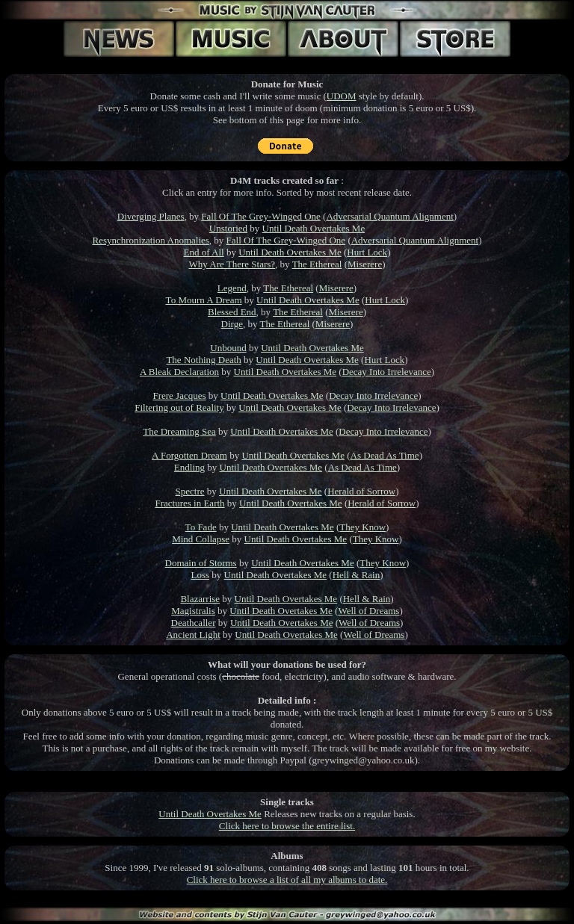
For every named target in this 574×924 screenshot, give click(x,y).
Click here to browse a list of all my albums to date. (287, 880)
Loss (200, 575)
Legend (232, 288)
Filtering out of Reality (179, 407)
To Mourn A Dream (204, 300)
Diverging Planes (151, 216)
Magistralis (193, 611)
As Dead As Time (385, 455)
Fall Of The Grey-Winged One (261, 216)
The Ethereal (317, 264)
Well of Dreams (368, 611)
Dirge (232, 324)
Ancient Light (193, 635)
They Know (362, 527)
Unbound (228, 348)
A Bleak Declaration (179, 372)
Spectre (190, 491)
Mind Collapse (201, 539)
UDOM (342, 96)
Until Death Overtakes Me (314, 228)
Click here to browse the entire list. (287, 826)
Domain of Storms (201, 563)
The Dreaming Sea (179, 431)
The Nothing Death (203, 360)
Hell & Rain (357, 575)
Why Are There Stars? (232, 264)
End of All (204, 252)
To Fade (201, 527)
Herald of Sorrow (361, 491)
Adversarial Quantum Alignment (389, 216)
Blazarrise (200, 599)
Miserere (365, 264)
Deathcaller (194, 623)
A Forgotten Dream (189, 455)
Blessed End (232, 312)
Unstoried (228, 228)
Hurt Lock (367, 252)
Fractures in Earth (189, 503)
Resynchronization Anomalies (151, 240)
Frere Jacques (179, 396)
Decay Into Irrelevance (387, 372)
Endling (189, 467)
